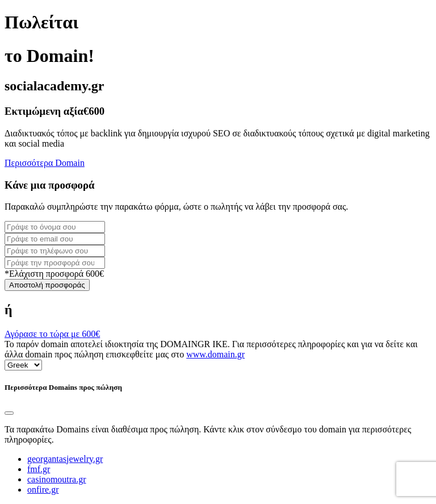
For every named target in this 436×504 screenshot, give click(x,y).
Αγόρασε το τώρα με (52, 334)
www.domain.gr (215, 354)
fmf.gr (39, 469)
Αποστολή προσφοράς (47, 285)
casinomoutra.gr (57, 479)
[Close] (9, 413)
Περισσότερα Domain (45, 163)
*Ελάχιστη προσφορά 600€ (54, 274)
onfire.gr (43, 490)
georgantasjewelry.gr (65, 459)
